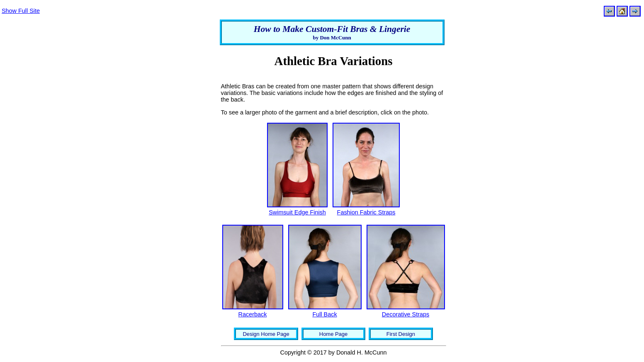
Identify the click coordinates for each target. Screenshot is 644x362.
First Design (401, 334)
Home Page (333, 334)
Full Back (324, 314)
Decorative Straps (406, 314)
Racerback (253, 314)
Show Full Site (21, 11)
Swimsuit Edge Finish (297, 212)
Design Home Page (266, 334)
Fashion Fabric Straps (366, 212)
